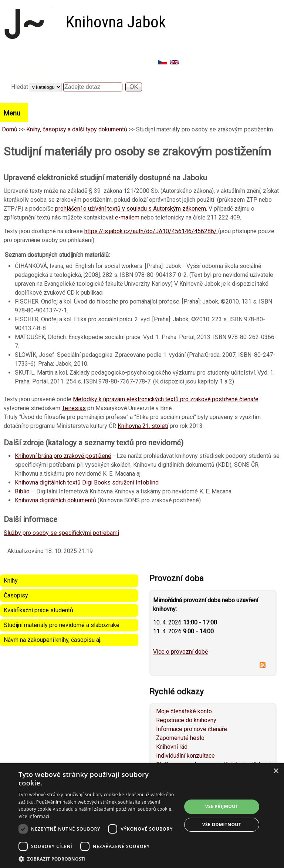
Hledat (20, 87)
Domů (10, 129)
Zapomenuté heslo (180, 738)
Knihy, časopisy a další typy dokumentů (77, 129)
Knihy (11, 581)
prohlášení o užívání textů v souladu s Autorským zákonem (131, 209)
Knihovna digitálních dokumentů (55, 500)
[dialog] (142, 816)
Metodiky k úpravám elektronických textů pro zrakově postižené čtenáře (166, 399)
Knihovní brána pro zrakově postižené (63, 456)
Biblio (22, 491)
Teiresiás (74, 408)
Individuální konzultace (185, 756)
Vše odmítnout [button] (222, 825)
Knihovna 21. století (143, 426)
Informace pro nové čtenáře (192, 729)
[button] (98, 859)
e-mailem (127, 217)
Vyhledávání (31, 73)
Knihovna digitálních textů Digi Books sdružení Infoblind (87, 482)
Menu (12, 113)
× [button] (276, 771)
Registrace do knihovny (186, 720)
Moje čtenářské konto (184, 711)
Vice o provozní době (180, 652)
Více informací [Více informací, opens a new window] (34, 816)
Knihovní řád (172, 747)
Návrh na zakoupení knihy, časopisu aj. (53, 640)
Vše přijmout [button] (222, 806)
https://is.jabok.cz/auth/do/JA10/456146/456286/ (151, 231)
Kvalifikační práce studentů (38, 610)
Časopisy (16, 595)
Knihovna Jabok (116, 22)
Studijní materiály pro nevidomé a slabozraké (62, 625)
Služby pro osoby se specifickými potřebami (61, 533)
